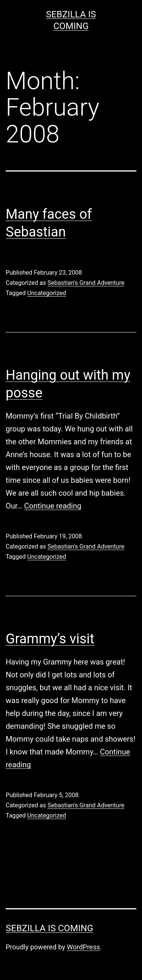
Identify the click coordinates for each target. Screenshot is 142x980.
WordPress (83, 947)
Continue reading (53, 506)
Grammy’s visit (50, 639)
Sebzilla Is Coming (49, 928)
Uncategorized (47, 293)
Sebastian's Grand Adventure (86, 283)
